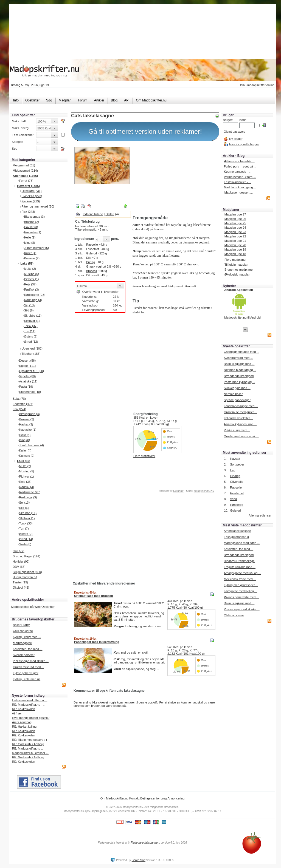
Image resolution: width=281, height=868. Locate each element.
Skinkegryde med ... (237, 388)
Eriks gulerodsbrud (236, 537)
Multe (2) (30, 269)
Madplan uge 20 (235, 245)
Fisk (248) (28, 212)
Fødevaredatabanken (145, 843)
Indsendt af (171, 491)
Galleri (110, 214)
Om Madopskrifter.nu (114, 798)
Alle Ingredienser (260, 515)
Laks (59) (27, 263)
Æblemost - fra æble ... (239, 161)
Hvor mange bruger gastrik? (31, 718)
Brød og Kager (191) (26, 556)
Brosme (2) (32, 222)
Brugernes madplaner (239, 270)
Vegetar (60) (28, 376)
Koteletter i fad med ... (28, 649)
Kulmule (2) (32, 258)
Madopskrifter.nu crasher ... (30, 753)
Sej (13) (29, 305)
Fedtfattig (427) (23, 404)
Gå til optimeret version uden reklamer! (145, 131)
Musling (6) (32, 274)
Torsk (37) (31, 326)
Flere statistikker (144, 456)
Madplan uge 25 (235, 223)
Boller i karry (21, 625)
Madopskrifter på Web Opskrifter (33, 607)
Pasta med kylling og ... (240, 382)
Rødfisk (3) (32, 290)
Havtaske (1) (33, 232)
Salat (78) (19, 399)
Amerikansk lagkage (237, 531)
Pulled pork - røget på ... (240, 166)
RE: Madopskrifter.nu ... (28, 748)
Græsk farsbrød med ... (29, 667)
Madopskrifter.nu (204, 491)
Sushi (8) (25, 544)
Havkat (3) (31, 227)
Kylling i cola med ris (27, 679)
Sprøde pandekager (237, 400)
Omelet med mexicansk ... (241, 436)
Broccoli (92, 271)
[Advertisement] (175, 179)
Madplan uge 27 (235, 214)
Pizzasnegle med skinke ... (31, 661)
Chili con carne (23, 631)
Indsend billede (93, 214)
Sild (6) (29, 310)
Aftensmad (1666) (25, 176)
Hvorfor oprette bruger (244, 144)
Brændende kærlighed (239, 376)
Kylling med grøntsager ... (241, 585)
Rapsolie (92, 245)
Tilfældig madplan (236, 265)
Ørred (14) (26, 539)
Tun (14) (30, 331)
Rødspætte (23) (35, 295)
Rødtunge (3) (33, 300)
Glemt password (234, 132)
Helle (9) (30, 237)
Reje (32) (30, 284)
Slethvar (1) (32, 321)
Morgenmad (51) (24, 165)
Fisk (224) (19, 409)
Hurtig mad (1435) (25, 577)
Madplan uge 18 (235, 254)
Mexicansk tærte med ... (240, 579)
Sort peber (237, 464)
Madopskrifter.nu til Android (242, 317)
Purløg (91, 262)
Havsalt (235, 459)
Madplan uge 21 (235, 241)
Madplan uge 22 (235, 236)
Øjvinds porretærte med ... (241, 597)
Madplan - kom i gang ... (240, 187)
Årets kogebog (22, 722)
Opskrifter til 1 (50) (32, 371)
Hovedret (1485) (28, 186)
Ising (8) (30, 243)
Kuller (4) (30, 253)
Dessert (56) (28, 361)
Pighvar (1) (32, 279)
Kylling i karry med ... (27, 637)
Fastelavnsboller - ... (238, 182)
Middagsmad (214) (25, 171)
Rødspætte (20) (30, 492)
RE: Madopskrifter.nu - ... (29, 705)
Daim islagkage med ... (239, 364)
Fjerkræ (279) (31, 201)
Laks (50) (24, 461)
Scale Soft (139, 860)
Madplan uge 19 (235, 249)
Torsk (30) (26, 523)
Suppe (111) (28, 366)
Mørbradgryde (22, 643)
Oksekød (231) (32, 191)
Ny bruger (236, 139)
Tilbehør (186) (31, 354)
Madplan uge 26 (235, 219)
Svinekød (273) (32, 196)
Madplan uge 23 (235, 232)
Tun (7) (24, 529)
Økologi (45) (21, 588)
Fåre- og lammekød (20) (38, 206)
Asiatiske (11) (28, 381)
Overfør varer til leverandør (100, 292)
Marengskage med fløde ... (242, 543)
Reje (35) (25, 482)
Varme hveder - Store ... (240, 177)
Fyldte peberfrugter (26, 673)
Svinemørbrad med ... (238, 358)
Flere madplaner (235, 260)
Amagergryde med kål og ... (242, 573)
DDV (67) (19, 567)
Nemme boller (233, 394)
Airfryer (17, 713)
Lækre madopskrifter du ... (30, 700)
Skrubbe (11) (33, 316)
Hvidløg (235, 476)
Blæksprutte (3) (34, 217)
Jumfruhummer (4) (32, 445)
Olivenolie (237, 482)
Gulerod (92, 253)
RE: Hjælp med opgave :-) (29, 740)
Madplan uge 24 (235, 228)
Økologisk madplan (237, 274)
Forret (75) (26, 181)
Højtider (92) (21, 561)
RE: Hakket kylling (24, 727)
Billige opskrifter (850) (27, 572)
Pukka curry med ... (237, 430)
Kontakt (134, 798)
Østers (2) (31, 336)
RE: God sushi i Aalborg (28, 744)
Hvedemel (237, 493)
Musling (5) (27, 471)
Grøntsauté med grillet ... (241, 412)
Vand (233, 499)
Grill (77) (18, 551)
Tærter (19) (20, 582)
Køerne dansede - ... (238, 172)
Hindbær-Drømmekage (239, 561)
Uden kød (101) (32, 348)
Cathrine (178, 491)
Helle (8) (25, 435)
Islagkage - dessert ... (238, 192)
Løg (233, 470)
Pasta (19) (26, 387)
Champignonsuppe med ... (242, 352)
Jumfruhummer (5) (36, 248)
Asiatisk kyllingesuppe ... (240, 424)
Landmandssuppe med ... (241, 406)
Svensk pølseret (24, 655)
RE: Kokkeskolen (24, 709)
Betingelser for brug (153, 798)
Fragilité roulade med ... (240, 567)
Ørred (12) (31, 342)
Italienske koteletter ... (239, 418)
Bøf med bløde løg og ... (240, 370)
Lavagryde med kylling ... (240, 591)
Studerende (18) (30, 392)
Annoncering (176, 798)
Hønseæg (237, 505)
